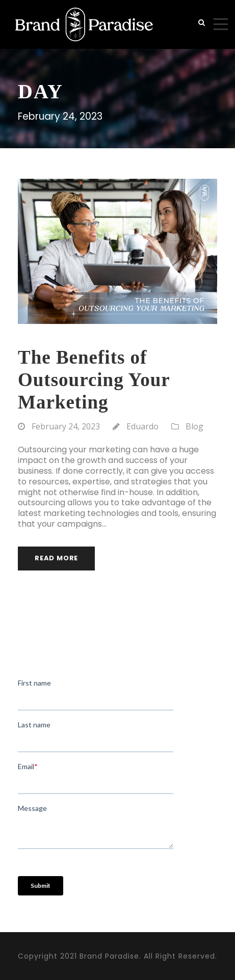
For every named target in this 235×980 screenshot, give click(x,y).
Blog (194, 426)
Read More (56, 558)
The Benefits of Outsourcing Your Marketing (94, 380)
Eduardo (142, 426)
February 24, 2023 (66, 426)
